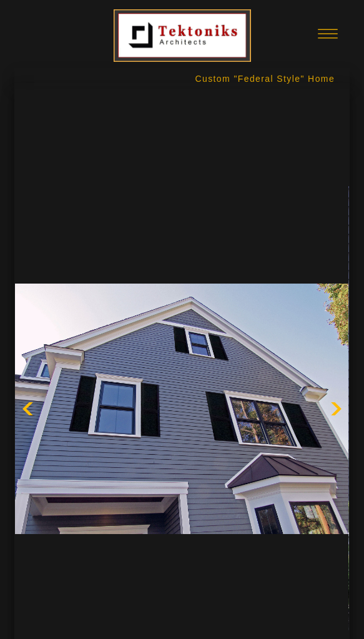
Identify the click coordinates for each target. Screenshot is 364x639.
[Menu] (328, 34)
